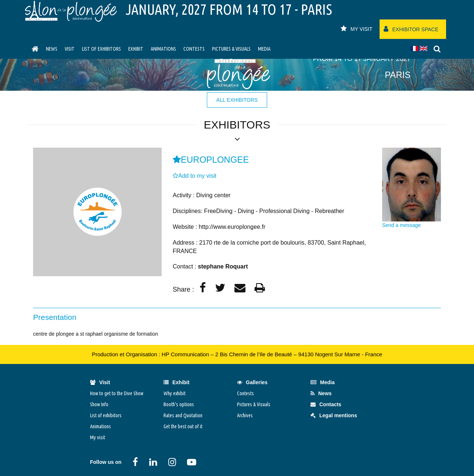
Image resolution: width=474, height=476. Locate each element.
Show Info (99, 404)
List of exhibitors (101, 49)
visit (70, 49)
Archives (245, 415)
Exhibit (136, 49)
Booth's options (179, 404)
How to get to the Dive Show (117, 393)
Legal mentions (334, 415)
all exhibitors (237, 100)
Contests (194, 49)
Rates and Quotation (183, 415)
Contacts (326, 404)
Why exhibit (175, 393)
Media (264, 49)
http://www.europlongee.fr (232, 227)
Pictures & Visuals (231, 49)
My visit (98, 437)
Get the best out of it (183, 426)
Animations (163, 49)
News (52, 49)
